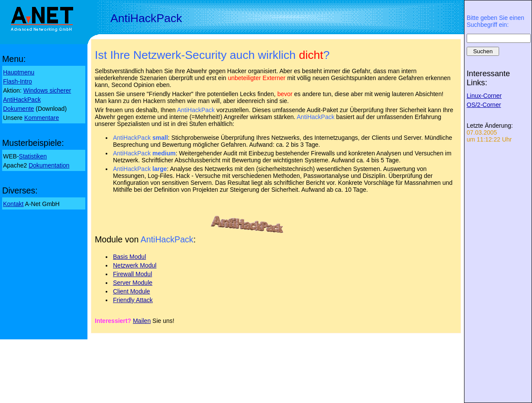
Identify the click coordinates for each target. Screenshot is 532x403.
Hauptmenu (19, 72)
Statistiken (33, 156)
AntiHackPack (22, 100)
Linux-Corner (484, 96)
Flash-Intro (18, 81)
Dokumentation (49, 165)
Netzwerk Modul (135, 265)
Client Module (132, 291)
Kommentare (42, 118)
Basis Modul (129, 257)
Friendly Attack (133, 300)
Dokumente (19, 109)
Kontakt (13, 204)
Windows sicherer (47, 90)
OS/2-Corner (484, 105)
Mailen (142, 321)
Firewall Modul (132, 274)
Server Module (133, 283)
